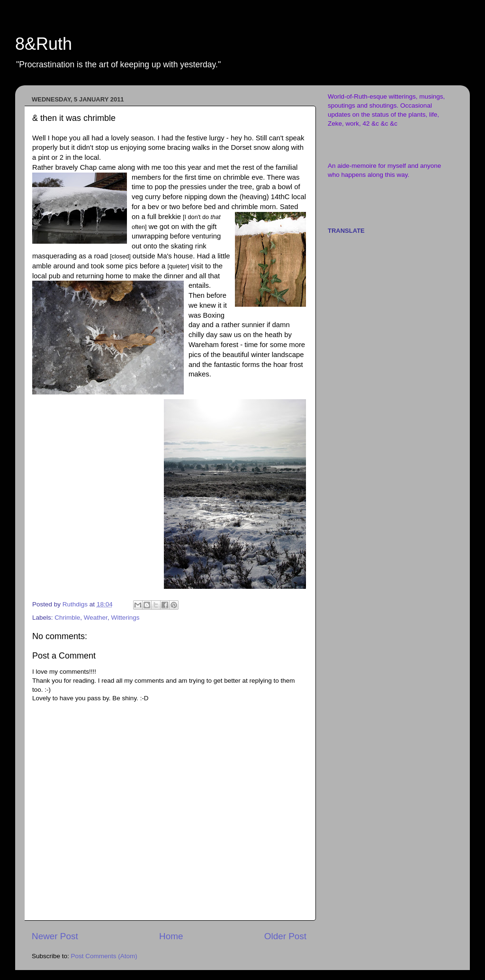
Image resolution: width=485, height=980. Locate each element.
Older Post (285, 936)
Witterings (125, 618)
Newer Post (55, 936)
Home (171, 936)
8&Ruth (44, 44)
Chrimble (67, 618)
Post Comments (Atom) (104, 956)
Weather (96, 618)
